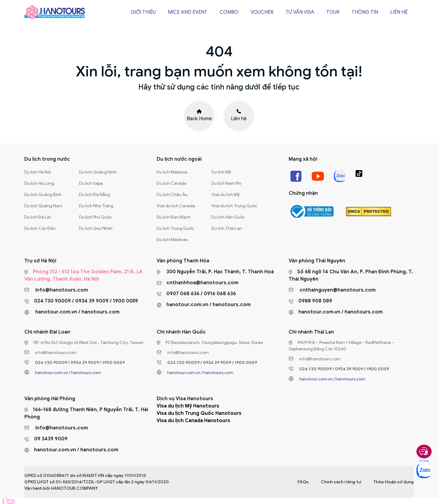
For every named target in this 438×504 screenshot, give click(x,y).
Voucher (262, 12)
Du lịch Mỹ (221, 172)
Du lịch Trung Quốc (175, 228)
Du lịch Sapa (91, 183)
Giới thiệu (143, 12)
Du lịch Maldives (172, 240)
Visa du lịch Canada (176, 206)
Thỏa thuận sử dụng (393, 482)
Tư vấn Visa (300, 12)
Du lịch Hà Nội (38, 172)
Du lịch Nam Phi (226, 183)
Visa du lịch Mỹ (226, 195)
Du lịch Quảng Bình (43, 195)
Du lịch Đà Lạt (38, 217)
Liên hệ (399, 12)
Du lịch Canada (172, 183)
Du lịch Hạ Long (39, 183)
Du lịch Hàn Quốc (228, 217)
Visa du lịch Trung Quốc (234, 206)
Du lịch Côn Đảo (40, 228)
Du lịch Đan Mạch (174, 217)
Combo (229, 12)
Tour (333, 12)
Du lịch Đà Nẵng (95, 195)
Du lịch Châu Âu (172, 195)
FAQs (303, 482)
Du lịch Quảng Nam (43, 206)
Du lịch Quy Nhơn (96, 228)
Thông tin (365, 12)
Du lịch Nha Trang (96, 206)
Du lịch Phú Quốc (96, 217)
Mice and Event (188, 12)
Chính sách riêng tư (341, 482)
